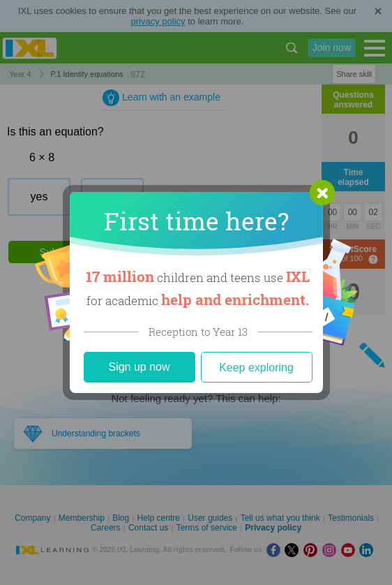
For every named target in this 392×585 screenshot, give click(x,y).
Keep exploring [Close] (256, 368)
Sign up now (139, 367)
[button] (322, 193)
